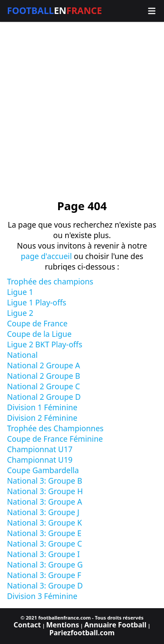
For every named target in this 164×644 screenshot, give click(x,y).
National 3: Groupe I (44, 554)
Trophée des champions (50, 281)
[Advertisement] (82, 111)
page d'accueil (46, 256)
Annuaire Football (115, 625)
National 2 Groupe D (44, 397)
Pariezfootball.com (82, 633)
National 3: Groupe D (45, 585)
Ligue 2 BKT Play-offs (45, 344)
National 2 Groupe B (44, 376)
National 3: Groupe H (45, 491)
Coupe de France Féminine (55, 439)
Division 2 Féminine (42, 418)
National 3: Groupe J (43, 512)
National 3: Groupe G (45, 564)
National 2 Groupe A (44, 365)
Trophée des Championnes (55, 428)
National (22, 355)
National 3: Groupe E (44, 533)
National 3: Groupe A (45, 502)
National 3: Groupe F (44, 575)
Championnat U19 (40, 460)
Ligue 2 (20, 313)
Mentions (62, 625)
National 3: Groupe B (45, 481)
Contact (27, 625)
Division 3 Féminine (42, 596)
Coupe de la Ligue (39, 334)
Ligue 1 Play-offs (37, 302)
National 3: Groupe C (45, 544)
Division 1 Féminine (42, 407)
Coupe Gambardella (43, 470)
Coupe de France (37, 323)
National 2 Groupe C (44, 386)
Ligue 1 (20, 292)
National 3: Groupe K (44, 523)
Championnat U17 (40, 449)
